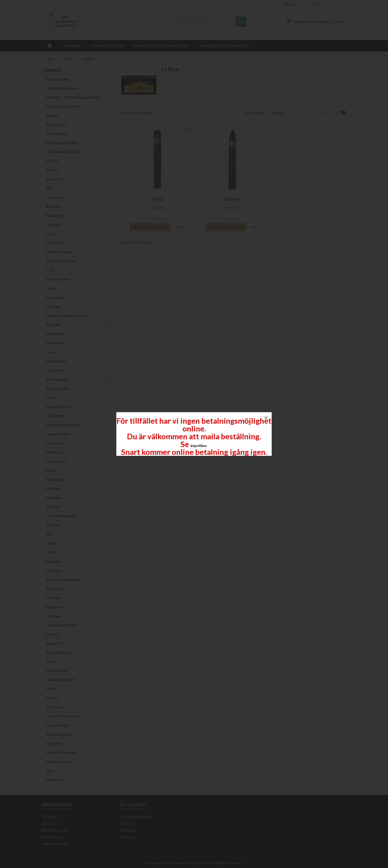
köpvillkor (199, 446)
